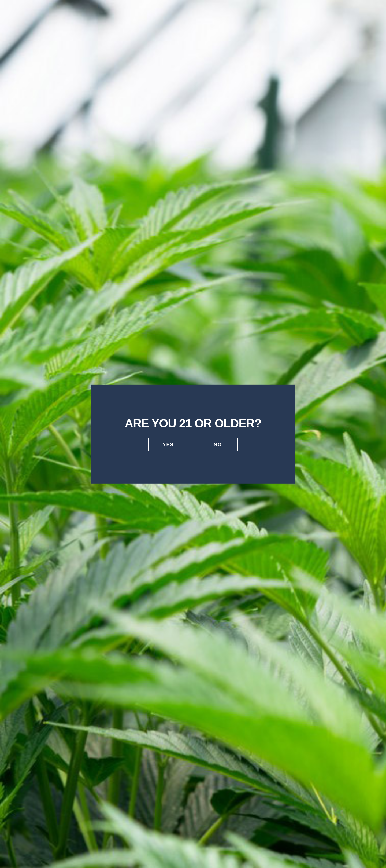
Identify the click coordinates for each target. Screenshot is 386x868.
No (218, 445)
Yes (168, 445)
